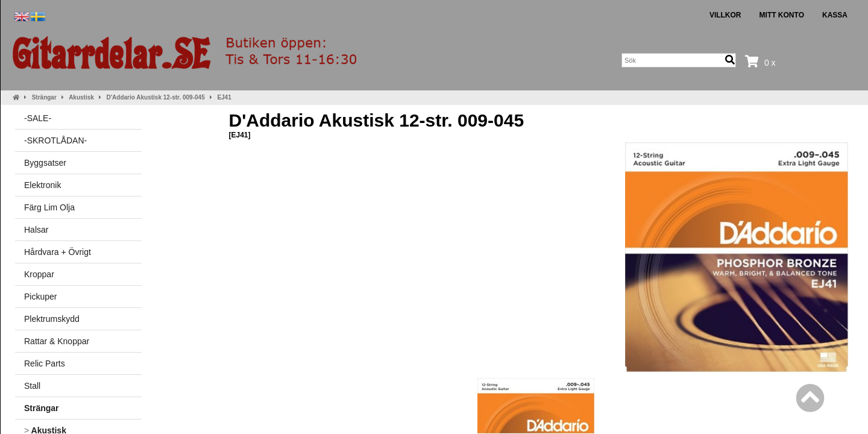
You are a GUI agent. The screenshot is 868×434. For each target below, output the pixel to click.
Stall (32, 386)
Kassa (835, 15)
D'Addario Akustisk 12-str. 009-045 (156, 97)
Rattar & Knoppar (57, 341)
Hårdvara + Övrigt (58, 252)
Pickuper (40, 297)
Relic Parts (45, 363)
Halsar (36, 230)
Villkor (725, 15)
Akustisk (81, 97)
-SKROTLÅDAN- (55, 140)
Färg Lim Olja (49, 207)
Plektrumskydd (52, 319)
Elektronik (42, 185)
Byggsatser (45, 163)
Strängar (44, 97)
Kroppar (39, 274)
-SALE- (38, 118)
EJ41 (224, 97)
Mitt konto (782, 15)
